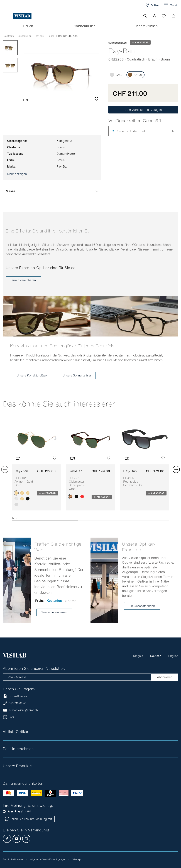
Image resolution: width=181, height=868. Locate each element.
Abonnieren (165, 677)
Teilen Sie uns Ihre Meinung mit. (29, 819)
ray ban (40, 36)
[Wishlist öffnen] (164, 16)
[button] (154, 16)
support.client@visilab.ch (23, 710)
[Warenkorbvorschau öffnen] (173, 16)
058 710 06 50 (18, 703)
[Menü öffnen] (10, 16)
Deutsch (156, 656)
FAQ (11, 717)
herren (51, 36)
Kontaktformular (15, 696)
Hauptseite (8, 36)
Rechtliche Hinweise (13, 859)
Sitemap (76, 859)
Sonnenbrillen (25, 36)
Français (138, 656)
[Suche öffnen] (145, 16)
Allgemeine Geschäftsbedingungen (48, 859)
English (173, 656)
